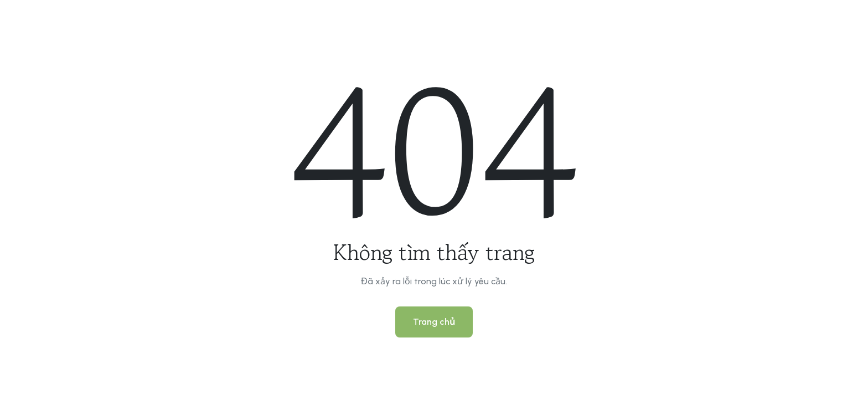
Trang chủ (434, 322)
